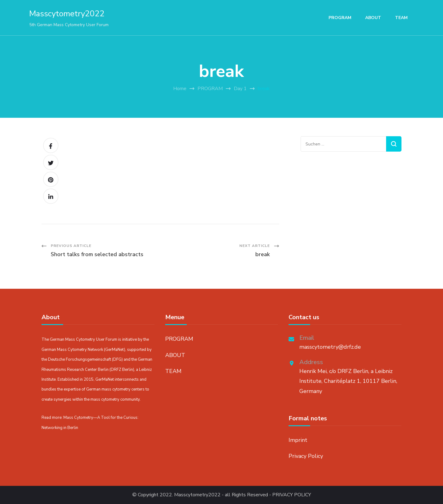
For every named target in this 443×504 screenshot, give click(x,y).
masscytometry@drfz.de (330, 347)
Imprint (298, 440)
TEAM (401, 18)
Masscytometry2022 (67, 14)
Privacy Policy (306, 456)
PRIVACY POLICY (292, 495)
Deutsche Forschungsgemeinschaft (80, 359)
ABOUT (373, 18)
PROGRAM (340, 18)
